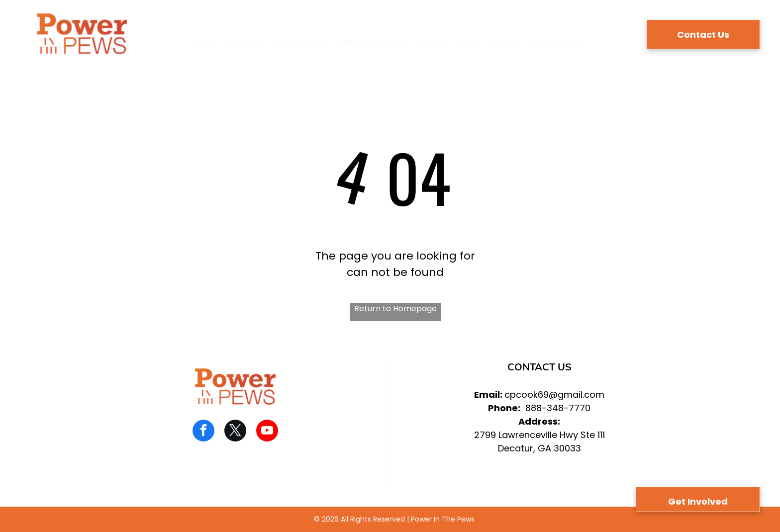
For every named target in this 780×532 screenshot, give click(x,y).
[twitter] (235, 432)
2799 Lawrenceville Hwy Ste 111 (539, 435)
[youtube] (267, 432)
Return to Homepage (395, 309)
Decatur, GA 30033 (539, 448)
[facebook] (203, 432)
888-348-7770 (558, 408)
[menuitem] (207, 41)
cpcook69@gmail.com (554, 395)
